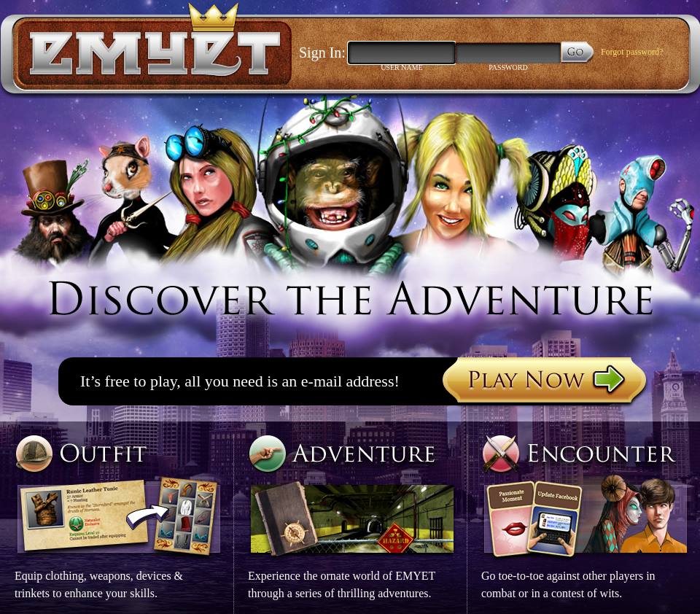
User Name (402, 67)
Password (508, 67)
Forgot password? (632, 52)
